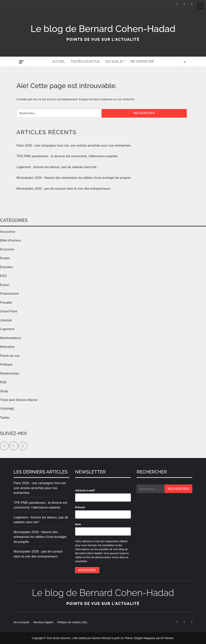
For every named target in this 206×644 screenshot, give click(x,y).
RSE (3, 382)
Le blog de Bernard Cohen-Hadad (103, 29)
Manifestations (10, 338)
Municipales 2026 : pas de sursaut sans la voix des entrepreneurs (64, 189)
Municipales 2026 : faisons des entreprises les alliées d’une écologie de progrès (74, 178)
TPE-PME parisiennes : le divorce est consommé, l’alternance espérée (67, 156)
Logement (7, 329)
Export (5, 285)
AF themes (167, 638)
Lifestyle (6, 320)
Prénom (80, 507)
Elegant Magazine (145, 638)
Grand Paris (9, 311)
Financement (9, 294)
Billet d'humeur (11, 240)
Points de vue (10, 356)
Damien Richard (101, 638)
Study (4, 391)
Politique (6, 365)
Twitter (5, 418)
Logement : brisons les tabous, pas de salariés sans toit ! (57, 167)
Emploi (5, 258)
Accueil (58, 61)
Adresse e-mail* (85, 490)
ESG (3, 276)
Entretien (6, 267)
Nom (78, 524)
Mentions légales (43, 622)
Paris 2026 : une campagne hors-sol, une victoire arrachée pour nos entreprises (74, 146)
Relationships (10, 373)
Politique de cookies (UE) (72, 622)
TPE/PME (7, 409)
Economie (7, 249)
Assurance (8, 232)
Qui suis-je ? (115, 61)
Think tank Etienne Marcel (19, 400)
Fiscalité (6, 303)
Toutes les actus (85, 61)
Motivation (7, 347)
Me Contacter (142, 61)
